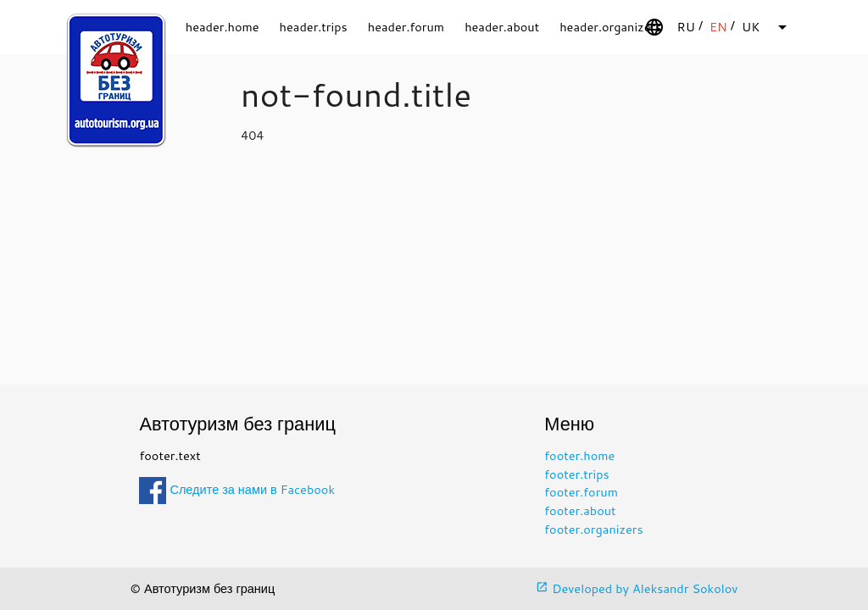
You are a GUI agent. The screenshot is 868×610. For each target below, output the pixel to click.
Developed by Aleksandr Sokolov (637, 588)
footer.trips (576, 474)
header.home (223, 27)
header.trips (314, 27)
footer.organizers (593, 529)
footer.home (579, 455)
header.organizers (610, 27)
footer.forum (581, 492)
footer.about (580, 510)
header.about (502, 27)
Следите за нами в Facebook (237, 489)
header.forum (406, 27)
